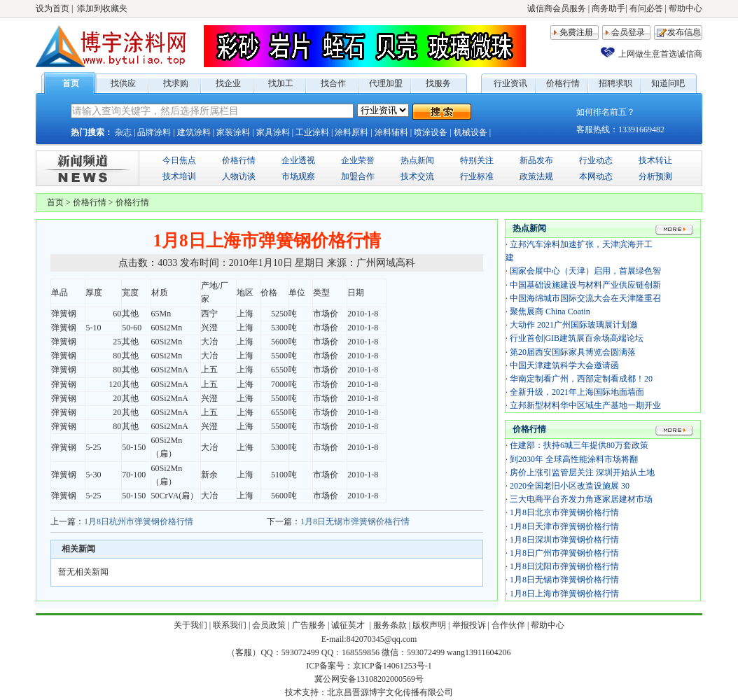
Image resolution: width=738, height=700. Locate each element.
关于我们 (190, 625)
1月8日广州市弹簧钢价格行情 (564, 553)
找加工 (281, 83)
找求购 (176, 83)
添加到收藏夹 (102, 8)
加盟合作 (358, 176)
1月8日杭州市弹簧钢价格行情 (139, 521)
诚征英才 (349, 625)
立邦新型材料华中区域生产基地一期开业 (585, 405)
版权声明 (429, 625)
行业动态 (596, 160)
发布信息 (684, 32)
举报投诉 (469, 625)
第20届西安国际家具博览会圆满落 (573, 352)
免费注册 (576, 32)
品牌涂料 (154, 132)
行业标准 (477, 176)
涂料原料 (351, 132)
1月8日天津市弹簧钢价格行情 (564, 526)
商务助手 (608, 8)
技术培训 (179, 176)
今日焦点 (179, 160)
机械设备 (471, 132)
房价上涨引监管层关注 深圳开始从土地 (582, 472)
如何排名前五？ (606, 112)
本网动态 (596, 176)
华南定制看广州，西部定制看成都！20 (581, 379)
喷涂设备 (431, 132)
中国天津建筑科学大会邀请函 (564, 365)
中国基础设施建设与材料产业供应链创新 (585, 285)
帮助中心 (685, 8)
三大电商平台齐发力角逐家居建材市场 (581, 499)
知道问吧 (668, 83)
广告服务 (309, 625)
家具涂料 (273, 132)
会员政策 (269, 625)
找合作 (333, 83)
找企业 (228, 83)
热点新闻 (417, 160)
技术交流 (417, 176)
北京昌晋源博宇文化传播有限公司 (390, 692)
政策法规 (536, 176)
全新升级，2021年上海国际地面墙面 (577, 392)
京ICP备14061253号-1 (392, 666)
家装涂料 (233, 132)
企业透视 (298, 160)
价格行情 (563, 83)
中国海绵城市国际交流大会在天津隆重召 (585, 298)
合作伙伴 (508, 625)
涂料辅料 (391, 132)
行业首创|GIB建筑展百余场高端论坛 (577, 338)
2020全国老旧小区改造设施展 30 (570, 486)
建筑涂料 (194, 132)
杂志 (123, 132)
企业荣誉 (358, 160)
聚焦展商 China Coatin (550, 311)
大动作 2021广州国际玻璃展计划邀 (574, 325)
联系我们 (230, 625)
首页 (71, 83)
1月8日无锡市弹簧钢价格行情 (355, 521)
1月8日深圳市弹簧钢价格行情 (564, 540)
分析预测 (655, 176)
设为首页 (53, 8)
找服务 (438, 83)
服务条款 (390, 625)
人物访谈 (239, 176)
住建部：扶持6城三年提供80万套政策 (579, 445)
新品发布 (536, 160)
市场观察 (298, 176)
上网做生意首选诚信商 (660, 54)
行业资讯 (510, 83)
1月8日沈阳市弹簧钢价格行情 (564, 566)
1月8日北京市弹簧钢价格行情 (564, 512)
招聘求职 (615, 83)
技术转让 (655, 160)
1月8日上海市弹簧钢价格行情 (564, 594)
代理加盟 (386, 83)
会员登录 (628, 32)
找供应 (123, 83)
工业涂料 (312, 132)
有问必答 (646, 8)
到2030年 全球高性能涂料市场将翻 (574, 459)
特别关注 (477, 160)
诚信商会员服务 (557, 8)
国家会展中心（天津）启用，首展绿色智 (585, 271)
